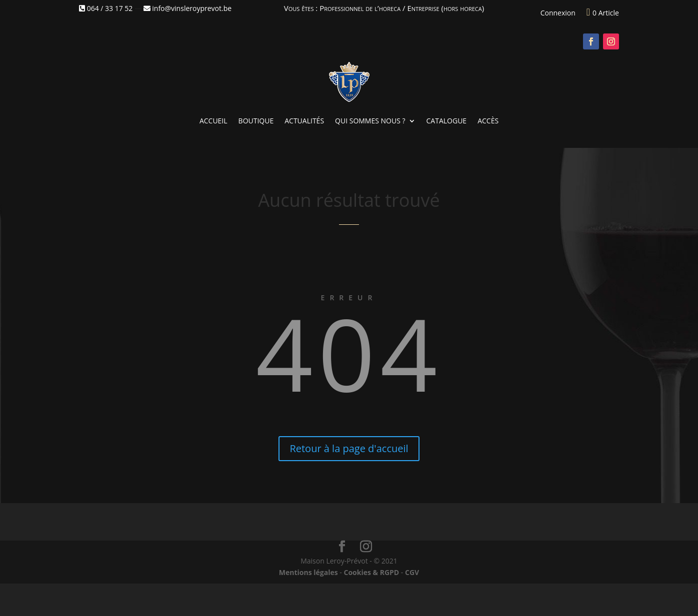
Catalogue (447, 121)
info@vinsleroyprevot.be (187, 8)
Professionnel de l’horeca (360, 8)
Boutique (256, 121)
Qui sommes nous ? (370, 121)
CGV (412, 572)
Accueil (213, 121)
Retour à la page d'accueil (349, 448)
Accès (488, 121)
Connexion (558, 13)
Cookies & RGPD (371, 572)
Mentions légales (308, 572)
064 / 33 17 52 (106, 8)
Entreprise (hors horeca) (445, 8)
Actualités (304, 121)
